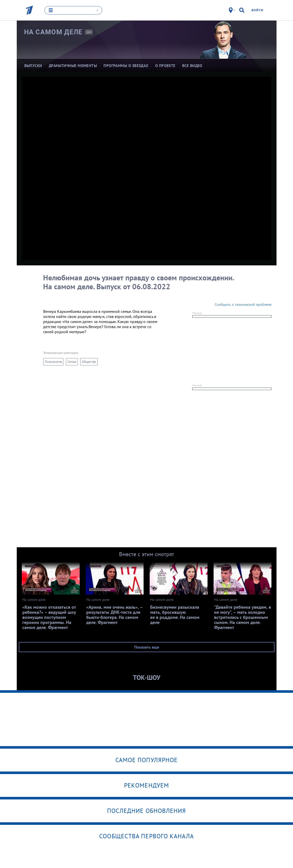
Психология (53, 362)
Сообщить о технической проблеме (243, 304)
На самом (53, 32)
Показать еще (147, 647)
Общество (89, 362)
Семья (72, 362)
